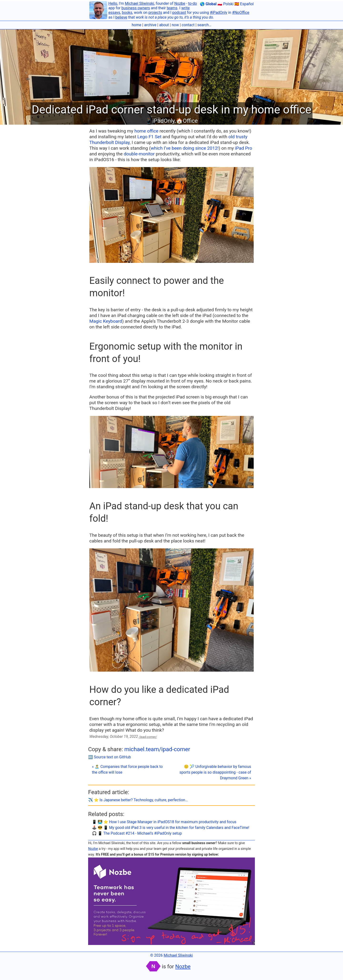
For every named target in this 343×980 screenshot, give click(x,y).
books (127, 13)
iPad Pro (243, 148)
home (136, 25)
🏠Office (187, 121)
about (164, 25)
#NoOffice (241, 13)
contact (188, 25)
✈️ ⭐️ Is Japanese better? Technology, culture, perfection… (138, 800)
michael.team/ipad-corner (157, 749)
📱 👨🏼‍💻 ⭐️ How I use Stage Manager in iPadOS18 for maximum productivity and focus (164, 822)
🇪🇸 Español (244, 4)
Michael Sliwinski (139, 3)
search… (204, 25)
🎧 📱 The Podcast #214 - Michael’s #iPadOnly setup (137, 833)
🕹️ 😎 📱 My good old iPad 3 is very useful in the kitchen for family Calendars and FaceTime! (171, 828)
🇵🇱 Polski (225, 4)
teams (172, 8)
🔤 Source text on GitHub (110, 757)
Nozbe (180, 3)
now (175, 25)
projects (155, 13)
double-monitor (139, 154)
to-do (193, 3)
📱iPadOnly (160, 121)
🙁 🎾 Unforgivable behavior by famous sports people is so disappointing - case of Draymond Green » (215, 772)
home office (146, 131)
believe (121, 17)
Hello (113, 3)
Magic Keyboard (106, 321)
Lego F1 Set (149, 137)
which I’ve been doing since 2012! (184, 148)
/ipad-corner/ (148, 737)
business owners (136, 8)
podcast (179, 13)
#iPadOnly (219, 13)
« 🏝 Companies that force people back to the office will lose (127, 769)
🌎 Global (208, 4)
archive (150, 25)
